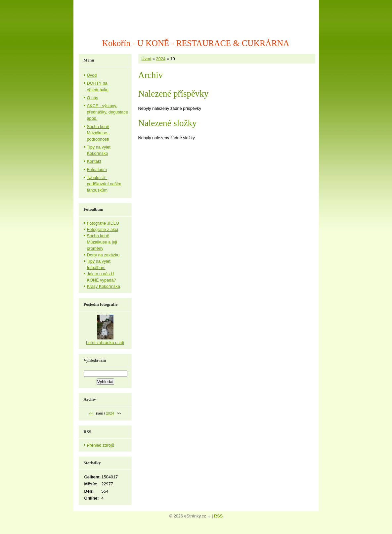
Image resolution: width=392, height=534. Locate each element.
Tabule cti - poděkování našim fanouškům (104, 184)
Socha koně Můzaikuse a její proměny (102, 242)
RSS (218, 516)
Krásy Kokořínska (104, 286)
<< (91, 413)
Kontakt (94, 161)
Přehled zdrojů (101, 445)
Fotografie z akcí (103, 229)
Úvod (147, 59)
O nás (93, 98)
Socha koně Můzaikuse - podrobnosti (98, 133)
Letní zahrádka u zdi (105, 343)
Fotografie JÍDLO (103, 223)
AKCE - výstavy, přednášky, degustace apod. (108, 112)
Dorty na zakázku (103, 255)
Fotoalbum (97, 170)
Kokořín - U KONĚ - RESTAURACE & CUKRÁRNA (196, 43)
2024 (161, 59)
